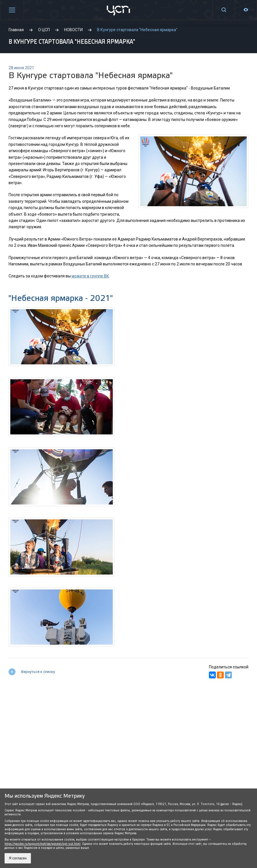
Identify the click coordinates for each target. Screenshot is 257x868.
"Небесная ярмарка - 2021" (61, 298)
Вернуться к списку (38, 672)
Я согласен (18, 858)
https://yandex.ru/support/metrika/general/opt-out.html (42, 844)
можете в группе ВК (90, 276)
